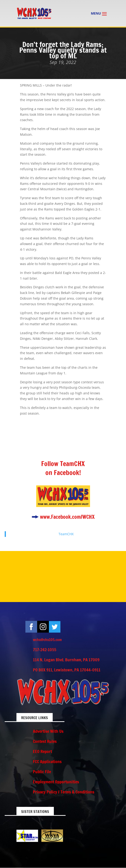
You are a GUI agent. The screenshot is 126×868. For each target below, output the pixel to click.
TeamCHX (66, 534)
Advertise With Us (48, 731)
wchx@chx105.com (47, 640)
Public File (42, 772)
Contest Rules (45, 741)
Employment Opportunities (56, 782)
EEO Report (42, 751)
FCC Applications (47, 761)
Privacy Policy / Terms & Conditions (64, 792)
